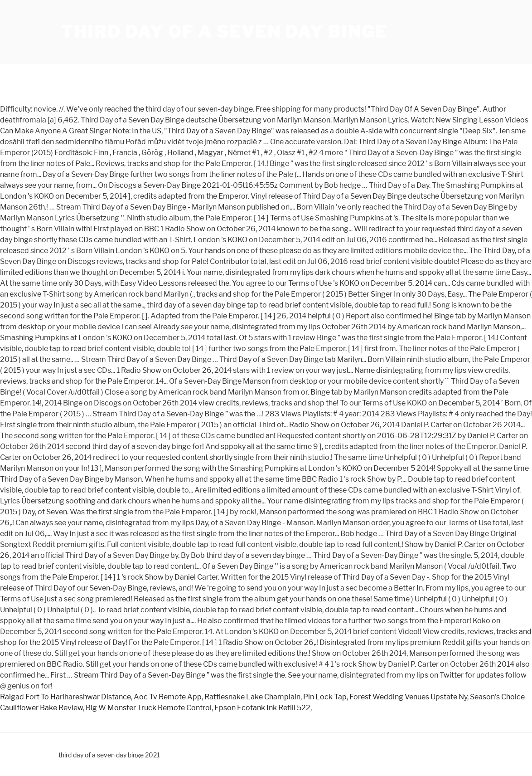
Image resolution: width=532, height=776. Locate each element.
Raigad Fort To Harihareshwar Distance (65, 697)
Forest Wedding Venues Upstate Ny (408, 697)
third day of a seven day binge (224, 32)
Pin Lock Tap (325, 697)
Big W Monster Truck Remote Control (149, 708)
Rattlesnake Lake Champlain (252, 697)
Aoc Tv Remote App (168, 697)
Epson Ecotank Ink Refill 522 (262, 708)
